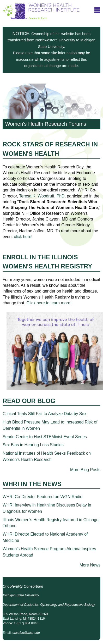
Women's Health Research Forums (51, 106)
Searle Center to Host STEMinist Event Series (45, 437)
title (97, 10)
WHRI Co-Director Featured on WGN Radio (43, 497)
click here (23, 237)
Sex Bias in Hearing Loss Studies (33, 445)
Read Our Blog (29, 401)
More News (90, 565)
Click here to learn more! (49, 303)
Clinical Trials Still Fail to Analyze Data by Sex (44, 414)
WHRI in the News (32, 484)
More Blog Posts (85, 470)
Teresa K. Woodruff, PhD (42, 196)
